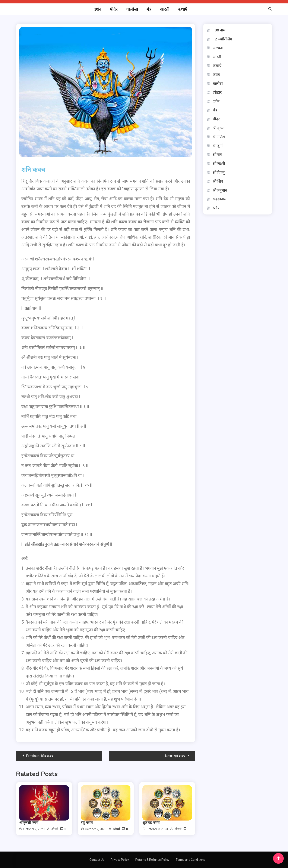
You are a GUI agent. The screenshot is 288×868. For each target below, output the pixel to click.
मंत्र (149, 9)
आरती (165, 9)
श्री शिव (218, 181)
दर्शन (97, 9)
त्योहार (217, 92)
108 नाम (219, 30)
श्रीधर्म (55, 829)
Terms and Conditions (190, 860)
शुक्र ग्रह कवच (151, 823)
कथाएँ (183, 9)
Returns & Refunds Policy (152, 860)
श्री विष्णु (219, 172)
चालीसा (132, 9)
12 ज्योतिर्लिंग (222, 39)
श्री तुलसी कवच (29, 823)
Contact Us (97, 860)
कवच (216, 75)
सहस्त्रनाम (220, 199)
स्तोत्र (216, 208)
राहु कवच (87, 823)
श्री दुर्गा (218, 146)
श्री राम (217, 155)
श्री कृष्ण (219, 128)
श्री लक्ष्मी (219, 163)
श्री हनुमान (220, 190)
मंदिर (114, 9)
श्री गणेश (219, 137)
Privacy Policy (120, 860)
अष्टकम (218, 48)
